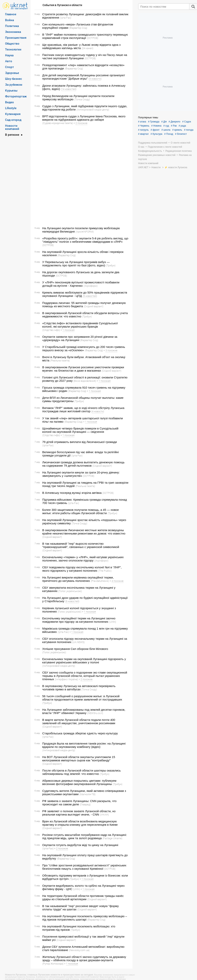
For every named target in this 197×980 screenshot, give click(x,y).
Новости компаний (12, 127)
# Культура (156, 134)
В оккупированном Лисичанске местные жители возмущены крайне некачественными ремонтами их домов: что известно (84, 532)
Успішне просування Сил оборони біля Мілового (75, 649)
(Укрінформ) (91, 286)
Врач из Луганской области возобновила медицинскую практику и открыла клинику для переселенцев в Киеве (80, 823)
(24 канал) (87, 48)
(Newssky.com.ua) (79, 950)
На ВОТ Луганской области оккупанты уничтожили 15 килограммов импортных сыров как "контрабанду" (79, 759)
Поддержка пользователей (153, 143)
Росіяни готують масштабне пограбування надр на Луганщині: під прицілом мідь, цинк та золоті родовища (85, 836)
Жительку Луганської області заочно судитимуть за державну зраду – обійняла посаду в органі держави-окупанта (84, 958)
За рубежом (14, 84)
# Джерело (174, 122)
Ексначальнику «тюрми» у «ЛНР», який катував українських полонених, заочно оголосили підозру (83, 559)
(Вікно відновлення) (85, 381)
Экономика (13, 32)
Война (10, 20)
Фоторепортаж (16, 96)
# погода (189, 130)
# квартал (143, 134)
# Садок (187, 122)
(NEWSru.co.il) (95, 713)
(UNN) (113, 622)
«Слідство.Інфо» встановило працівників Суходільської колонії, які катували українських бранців (80, 325)
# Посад (169, 134)
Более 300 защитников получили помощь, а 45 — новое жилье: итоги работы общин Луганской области (81, 511)
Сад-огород (13, 120)
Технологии (13, 49)
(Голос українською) (70, 591)
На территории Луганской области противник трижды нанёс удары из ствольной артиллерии (83, 897)
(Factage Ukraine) (112, 838)
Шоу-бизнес (14, 79)
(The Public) (105, 571)
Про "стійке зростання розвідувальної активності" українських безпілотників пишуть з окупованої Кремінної (84, 867)
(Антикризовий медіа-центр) (93, 110)
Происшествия (16, 38)
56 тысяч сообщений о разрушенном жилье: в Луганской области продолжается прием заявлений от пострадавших (82, 698)
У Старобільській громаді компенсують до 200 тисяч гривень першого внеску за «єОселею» (84, 349)
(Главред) (85, 804)
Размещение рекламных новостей (157, 155)
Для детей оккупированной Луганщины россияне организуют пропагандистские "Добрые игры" (84, 77)
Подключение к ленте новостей (165, 147)
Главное (11, 14)
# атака (142, 122)
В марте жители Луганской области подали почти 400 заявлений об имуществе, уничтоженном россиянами (79, 721)
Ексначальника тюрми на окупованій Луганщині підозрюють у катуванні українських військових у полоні (84, 661)
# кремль (177, 130)
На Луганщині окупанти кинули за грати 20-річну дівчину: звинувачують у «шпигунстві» (81, 474)
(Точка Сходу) (82, 99)
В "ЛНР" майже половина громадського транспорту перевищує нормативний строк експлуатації (85, 36)
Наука (9, 55)
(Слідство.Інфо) (51, 330)
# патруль (143, 130)
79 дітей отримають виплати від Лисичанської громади (80, 442)
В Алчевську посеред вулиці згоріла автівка (72, 493)
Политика (12, 26)
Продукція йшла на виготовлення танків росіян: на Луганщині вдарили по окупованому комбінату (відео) (84, 745)
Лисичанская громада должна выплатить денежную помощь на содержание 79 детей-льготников (84, 464)
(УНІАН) (104, 815)
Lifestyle (11, 108)
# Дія (164, 122)
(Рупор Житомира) (53, 964)
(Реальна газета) (60, 360)
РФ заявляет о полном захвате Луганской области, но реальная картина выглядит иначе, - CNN (79, 813)
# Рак (174, 126)
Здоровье (12, 73)
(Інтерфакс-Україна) (66, 679)
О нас (141, 147)
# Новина (156, 126)
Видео (10, 102)
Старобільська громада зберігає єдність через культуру (80, 733)
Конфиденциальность (150, 151)
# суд (166, 126)
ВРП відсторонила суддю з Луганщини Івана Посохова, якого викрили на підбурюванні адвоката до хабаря (84, 118)
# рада (182, 126)
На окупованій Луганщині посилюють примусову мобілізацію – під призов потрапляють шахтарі (85, 918)
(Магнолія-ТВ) (87, 794)
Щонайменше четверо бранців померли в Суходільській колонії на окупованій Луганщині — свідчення (80, 430)
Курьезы (11, 90)
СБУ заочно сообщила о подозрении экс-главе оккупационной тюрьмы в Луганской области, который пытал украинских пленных (85, 676)
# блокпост (181, 134)
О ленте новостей (180, 143)
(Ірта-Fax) (66, 18)
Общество (12, 43)
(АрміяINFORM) (85, 232)
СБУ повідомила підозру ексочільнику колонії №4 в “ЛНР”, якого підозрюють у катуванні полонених (82, 569)
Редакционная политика (179, 151)
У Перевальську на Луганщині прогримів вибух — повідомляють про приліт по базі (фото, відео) (76, 264)
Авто (9, 61)
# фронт (155, 130)
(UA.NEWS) (78, 642)
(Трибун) (111, 265)
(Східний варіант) (94, 306)
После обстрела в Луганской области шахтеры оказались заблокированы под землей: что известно (82, 772)
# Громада (154, 122)
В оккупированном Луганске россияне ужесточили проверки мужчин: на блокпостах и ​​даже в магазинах (83, 369)
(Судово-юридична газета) (58, 123)
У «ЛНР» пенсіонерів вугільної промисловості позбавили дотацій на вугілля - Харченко (81, 284)
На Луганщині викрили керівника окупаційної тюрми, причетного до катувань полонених (78, 579)
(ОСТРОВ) (93, 38)
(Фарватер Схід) (78, 28)
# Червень (144, 126)
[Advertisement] (48, 176)
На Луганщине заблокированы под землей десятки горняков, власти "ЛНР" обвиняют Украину (84, 711)
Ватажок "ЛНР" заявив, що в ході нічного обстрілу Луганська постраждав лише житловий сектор (83, 410)
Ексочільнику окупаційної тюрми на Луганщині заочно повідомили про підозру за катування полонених (79, 620)
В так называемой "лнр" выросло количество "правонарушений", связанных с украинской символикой (81, 545)
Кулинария (13, 114)
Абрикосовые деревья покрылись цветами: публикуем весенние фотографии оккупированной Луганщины (79, 782)
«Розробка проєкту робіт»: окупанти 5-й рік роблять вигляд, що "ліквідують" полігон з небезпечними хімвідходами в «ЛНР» (85, 240)
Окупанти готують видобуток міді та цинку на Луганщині (80, 845)
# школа (166, 130)
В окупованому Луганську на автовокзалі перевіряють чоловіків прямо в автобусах (79, 688)
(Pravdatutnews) (100, 581)
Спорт (10, 67)
